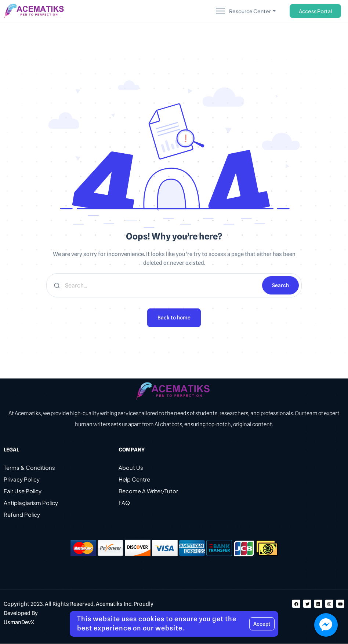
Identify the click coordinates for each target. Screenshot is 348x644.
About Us (131, 468)
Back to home (174, 318)
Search (280, 285)
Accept (262, 624)
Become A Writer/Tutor (148, 491)
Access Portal (315, 11)
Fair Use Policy (23, 491)
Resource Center (250, 11)
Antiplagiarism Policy (31, 503)
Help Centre (134, 480)
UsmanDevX (19, 623)
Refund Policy (22, 515)
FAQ (124, 503)
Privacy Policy (22, 480)
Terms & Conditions (29, 468)
